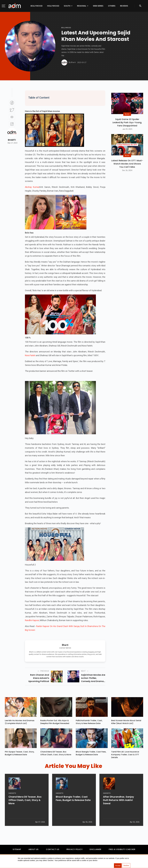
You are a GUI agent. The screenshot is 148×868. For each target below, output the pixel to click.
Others (112, 6)
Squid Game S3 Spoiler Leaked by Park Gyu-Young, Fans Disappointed (127, 122)
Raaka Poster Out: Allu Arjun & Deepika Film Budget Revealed (55, 723)
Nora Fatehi (30, 355)
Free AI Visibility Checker (122, 850)
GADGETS (12, 802)
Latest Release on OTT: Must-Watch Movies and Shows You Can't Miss (127, 164)
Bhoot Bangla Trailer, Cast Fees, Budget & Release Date (91, 754)
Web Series (98, 6)
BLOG (127, 114)
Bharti (12, 140)
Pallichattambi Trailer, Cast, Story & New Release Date (89, 723)
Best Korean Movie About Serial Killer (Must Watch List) (126, 723)
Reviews (124, 6)
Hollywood (53, 6)
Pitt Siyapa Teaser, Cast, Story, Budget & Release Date (20, 754)
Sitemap (17, 850)
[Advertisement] (9, 49)
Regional (82, 6)
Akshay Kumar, (32, 187)
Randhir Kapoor (32, 620)
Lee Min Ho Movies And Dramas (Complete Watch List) (20, 723)
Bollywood (37, 6)
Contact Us (53, 850)
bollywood (66, 28)
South (67, 6)
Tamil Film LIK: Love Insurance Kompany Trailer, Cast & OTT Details (125, 756)
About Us (34, 850)
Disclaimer (95, 850)
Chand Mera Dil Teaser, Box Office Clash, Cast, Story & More (56, 754)
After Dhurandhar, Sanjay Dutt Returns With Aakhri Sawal (119, 809)
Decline (126, 866)
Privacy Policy (75, 850)
